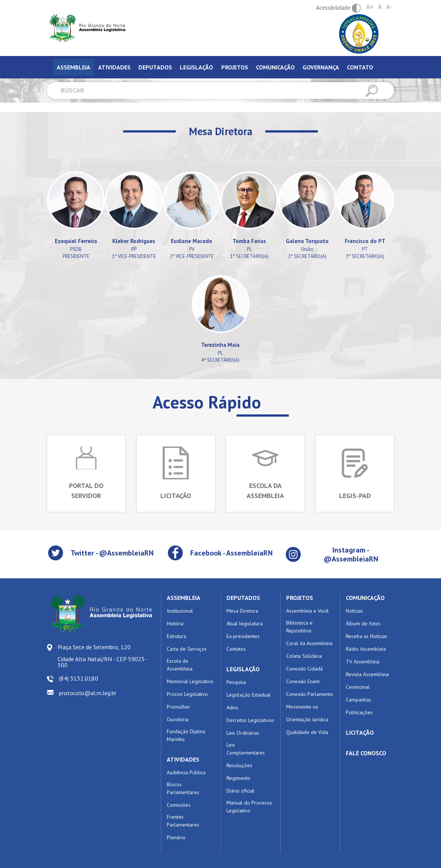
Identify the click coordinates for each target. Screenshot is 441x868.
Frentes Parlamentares (183, 821)
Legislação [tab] (196, 67)
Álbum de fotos (363, 623)
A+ (370, 7)
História (175, 623)
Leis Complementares (246, 749)
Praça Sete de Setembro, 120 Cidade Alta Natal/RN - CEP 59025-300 (102, 656)
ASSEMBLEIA (184, 598)
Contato (360, 67)
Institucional (180, 611)
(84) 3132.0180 (79, 678)
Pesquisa (236, 682)
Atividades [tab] (114, 67)
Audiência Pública (186, 772)
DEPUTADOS (243, 598)
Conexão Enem (303, 681)
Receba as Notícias (367, 636)
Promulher (179, 707)
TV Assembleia (363, 662)
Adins (232, 707)
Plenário (176, 837)
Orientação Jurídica (307, 719)
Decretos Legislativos (250, 720)
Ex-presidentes (243, 636)
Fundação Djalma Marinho (186, 735)
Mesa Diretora (242, 611)
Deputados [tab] (155, 67)
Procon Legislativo (187, 694)
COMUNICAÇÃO (365, 598)
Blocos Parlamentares (183, 788)
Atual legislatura (245, 623)
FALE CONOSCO (366, 753)
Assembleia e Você (307, 611)
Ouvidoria (178, 719)
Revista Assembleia (367, 674)
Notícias (354, 611)
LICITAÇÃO (360, 732)
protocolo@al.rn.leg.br (88, 693)
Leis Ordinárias (243, 733)
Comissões (179, 805)
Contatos (236, 649)
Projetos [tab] (235, 67)
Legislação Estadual (248, 695)
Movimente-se (302, 707)
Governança (321, 67)
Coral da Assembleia (309, 643)
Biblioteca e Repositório (299, 627)
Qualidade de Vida (307, 732)
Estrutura (176, 636)
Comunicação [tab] (275, 67)
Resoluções (239, 765)
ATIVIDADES (183, 759)
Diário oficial (240, 791)
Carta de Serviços (187, 649)
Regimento (238, 778)
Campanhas (359, 700)
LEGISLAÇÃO (243, 669)
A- (389, 7)
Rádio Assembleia (366, 649)
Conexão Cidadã (304, 669)
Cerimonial (358, 687)
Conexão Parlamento (310, 694)
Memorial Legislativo (190, 681)
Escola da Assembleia (180, 665)
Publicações (359, 712)
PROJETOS (300, 598)
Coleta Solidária (304, 656)
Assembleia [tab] (73, 67)
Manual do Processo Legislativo (249, 807)
